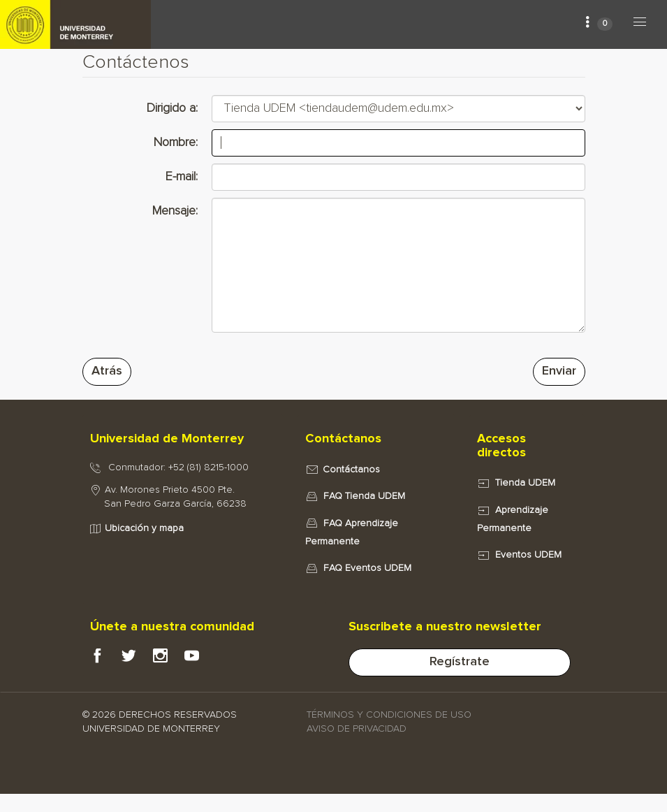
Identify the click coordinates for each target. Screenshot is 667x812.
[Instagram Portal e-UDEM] (169, 660)
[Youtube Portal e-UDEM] (200, 660)
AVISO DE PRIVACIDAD (357, 729)
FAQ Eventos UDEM (367, 568)
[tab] (183, 440)
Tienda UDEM (525, 483)
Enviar (559, 371)
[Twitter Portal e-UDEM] (137, 660)
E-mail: (182, 177)
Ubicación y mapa (144, 528)
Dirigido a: (172, 108)
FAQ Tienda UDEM (364, 496)
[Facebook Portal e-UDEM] (106, 660)
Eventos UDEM (528, 555)
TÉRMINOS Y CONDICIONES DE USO (389, 715)
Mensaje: (175, 211)
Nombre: (176, 143)
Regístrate (460, 662)
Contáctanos (351, 470)
